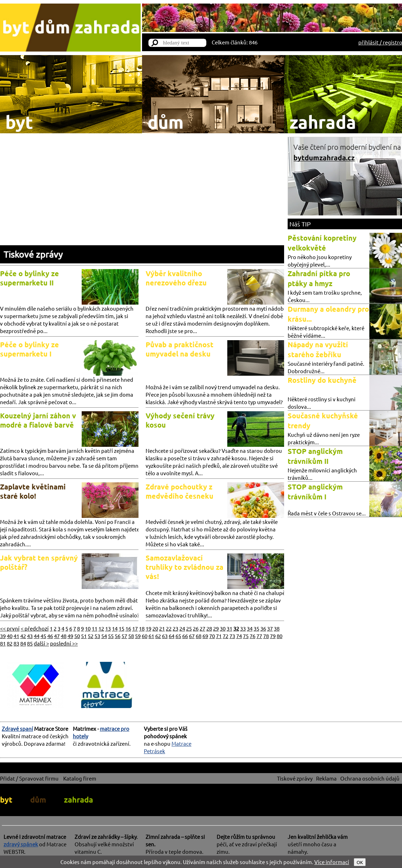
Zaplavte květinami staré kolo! (33, 491)
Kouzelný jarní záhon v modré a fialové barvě (38, 420)
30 (223, 628)
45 (43, 636)
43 (30, 636)
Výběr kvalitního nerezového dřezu (176, 278)
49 (70, 636)
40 (10, 636)
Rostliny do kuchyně (322, 380)
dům (38, 800)
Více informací (332, 862)
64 (172, 636)
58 (131, 636)
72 (226, 636)
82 (10, 643)
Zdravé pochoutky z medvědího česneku (180, 491)
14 (115, 628)
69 (205, 636)
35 (256, 628)
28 (209, 628)
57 (124, 636)
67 (192, 636)
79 (273, 636)
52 (91, 636)
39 (3, 636)
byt (6, 800)
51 (84, 636)
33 (243, 628)
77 (259, 636)
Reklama (326, 778)
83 (16, 643)
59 (138, 636)
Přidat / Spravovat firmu (29, 778)
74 (239, 636)
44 (37, 636)
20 (155, 628)
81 (3, 643)
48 (64, 636)
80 (279, 636)
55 (111, 636)
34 (250, 628)
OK (360, 862)
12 (101, 628)
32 (236, 628)
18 (142, 628)
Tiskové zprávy (33, 254)
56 (118, 636)
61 (151, 636)
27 (202, 628)
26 (196, 628)
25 (189, 628)
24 (182, 628)
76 (252, 636)
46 (50, 636)
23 (175, 628)
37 (270, 628)
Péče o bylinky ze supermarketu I (29, 349)
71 (219, 636)
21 (162, 628)
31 (229, 628)
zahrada (78, 800)
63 (165, 636)
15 (121, 628)
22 (169, 628)
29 (216, 628)
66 (185, 636)
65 (178, 636)
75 (246, 636)
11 (94, 628)
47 (57, 636)
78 (266, 636)
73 (232, 636)
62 (158, 636)
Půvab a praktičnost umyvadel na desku (180, 349)
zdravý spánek (21, 844)
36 (263, 628)
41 (16, 636)
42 (23, 636)
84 (23, 643)
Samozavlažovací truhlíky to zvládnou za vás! (184, 567)
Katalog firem (80, 778)
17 (135, 628)
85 (30, 643)
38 (277, 628)
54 (104, 636)
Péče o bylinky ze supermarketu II (29, 278)
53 (97, 636)
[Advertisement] (142, 192)
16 (128, 628)
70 (212, 636)
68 (199, 636)
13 (108, 628)
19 (148, 628)
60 (145, 636)
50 (77, 636)
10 (88, 628)
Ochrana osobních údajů (370, 778)
